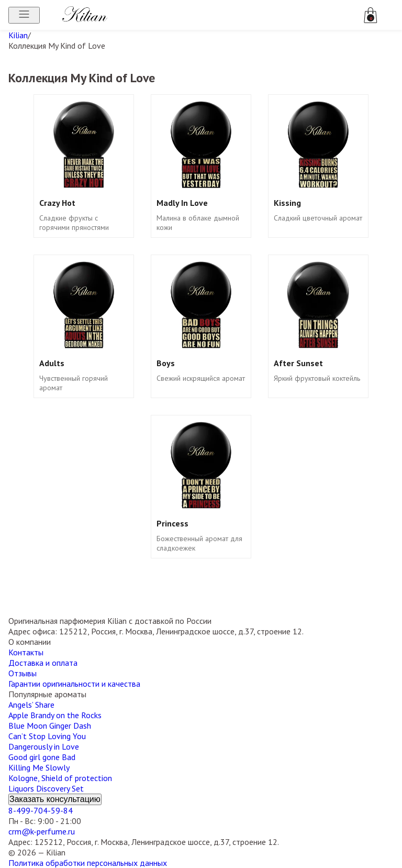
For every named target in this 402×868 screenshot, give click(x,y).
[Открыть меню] (24, 15)
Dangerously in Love (44, 746)
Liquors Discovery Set (46, 788)
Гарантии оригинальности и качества (74, 684)
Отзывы (23, 673)
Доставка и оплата (43, 663)
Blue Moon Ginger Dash (50, 726)
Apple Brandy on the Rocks (55, 715)
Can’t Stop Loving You (47, 736)
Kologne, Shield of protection (60, 778)
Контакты (26, 652)
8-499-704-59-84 (41, 810)
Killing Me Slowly (39, 767)
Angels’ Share (31, 705)
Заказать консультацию (55, 799)
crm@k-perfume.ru (42, 831)
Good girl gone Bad (42, 757)
